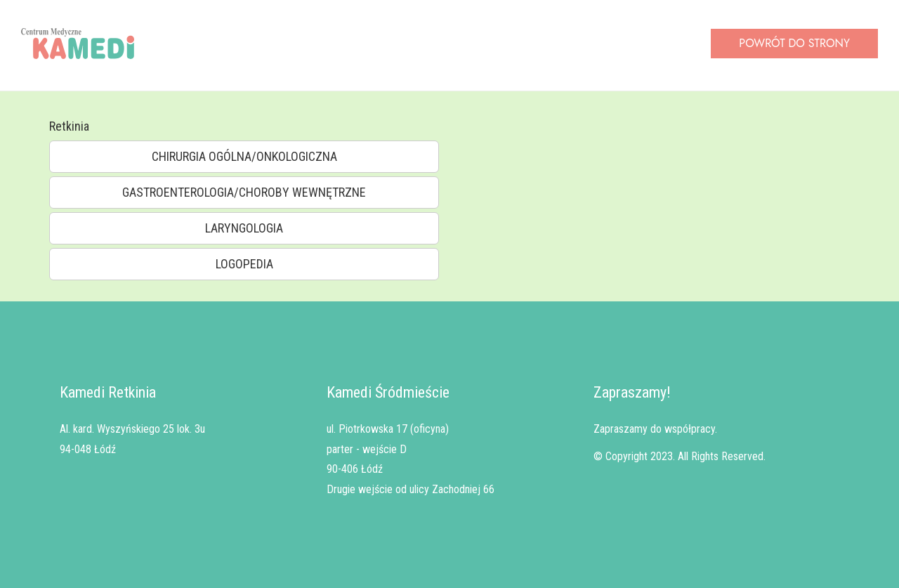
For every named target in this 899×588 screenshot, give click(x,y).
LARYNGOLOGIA (244, 228)
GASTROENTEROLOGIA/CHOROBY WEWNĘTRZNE (244, 192)
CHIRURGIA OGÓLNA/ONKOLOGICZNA (244, 156)
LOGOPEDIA (244, 264)
